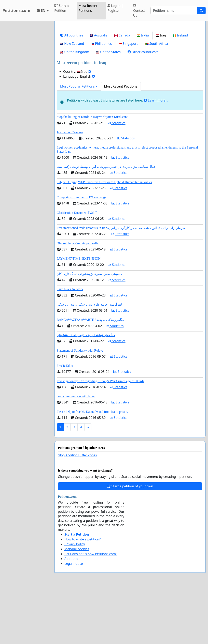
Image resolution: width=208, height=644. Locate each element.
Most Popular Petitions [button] (77, 143)
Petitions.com (16, 10)
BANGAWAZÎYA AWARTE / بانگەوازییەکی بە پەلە (91, 376)
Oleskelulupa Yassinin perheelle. (78, 300)
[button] (143, 109)
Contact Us (139, 11)
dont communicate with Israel (76, 453)
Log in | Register (115, 8)
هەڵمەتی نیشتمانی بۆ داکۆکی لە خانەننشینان (86, 392)
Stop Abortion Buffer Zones (77, 512)
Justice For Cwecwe (70, 189)
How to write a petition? (82, 596)
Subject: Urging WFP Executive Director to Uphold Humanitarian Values (104, 239)
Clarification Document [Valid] (77, 269)
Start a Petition (61, 8)
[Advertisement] (130, 56)
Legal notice (74, 620)
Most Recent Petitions (88, 8)
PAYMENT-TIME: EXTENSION (79, 315)
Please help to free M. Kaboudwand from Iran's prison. (92, 468)
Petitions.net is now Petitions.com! (90, 611)
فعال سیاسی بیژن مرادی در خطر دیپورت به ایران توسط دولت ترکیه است (106, 223)
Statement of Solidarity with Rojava (80, 407)
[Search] (174, 11)
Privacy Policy (75, 601)
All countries (72, 92)
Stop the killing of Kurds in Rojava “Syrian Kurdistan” (92, 174)
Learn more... (156, 157)
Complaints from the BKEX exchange (81, 254)
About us (71, 615)
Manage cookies (77, 606)
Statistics (117, 180)
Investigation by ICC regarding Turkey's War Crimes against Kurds (100, 438)
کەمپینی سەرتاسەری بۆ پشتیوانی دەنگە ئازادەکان (89, 331)
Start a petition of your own (130, 543)
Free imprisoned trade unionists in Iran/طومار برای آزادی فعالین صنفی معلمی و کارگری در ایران (121, 285)
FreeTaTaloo (65, 422)
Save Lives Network (70, 346)
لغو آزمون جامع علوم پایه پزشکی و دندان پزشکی (89, 361)
